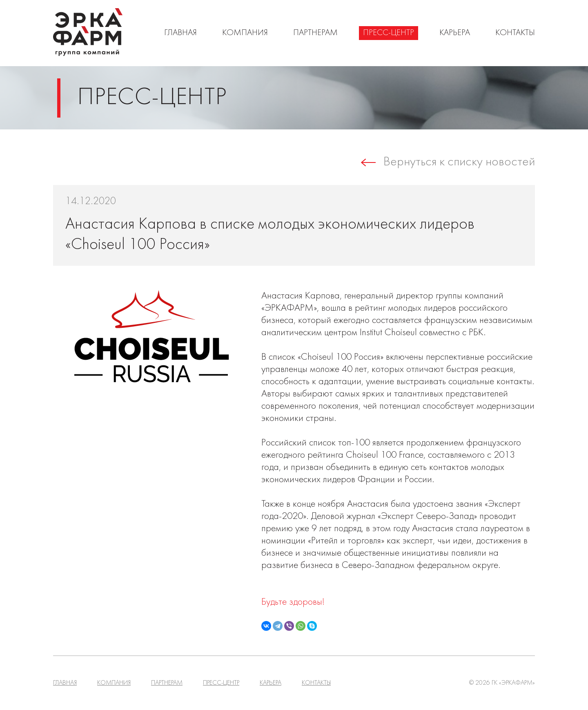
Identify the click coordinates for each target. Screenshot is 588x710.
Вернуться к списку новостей (459, 162)
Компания (245, 33)
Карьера (455, 33)
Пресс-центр (389, 33)
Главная (180, 33)
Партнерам (315, 33)
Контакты (515, 33)
